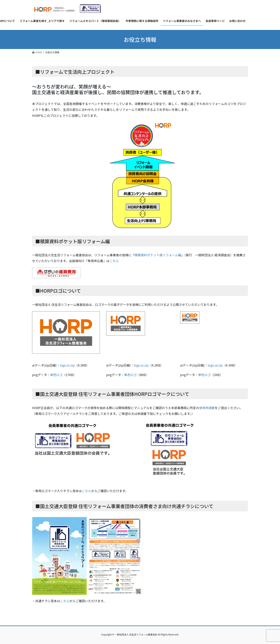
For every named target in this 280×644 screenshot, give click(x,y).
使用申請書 (207, 408)
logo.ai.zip (67, 365)
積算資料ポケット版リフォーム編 (158, 255)
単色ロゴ (56, 375)
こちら (114, 261)
